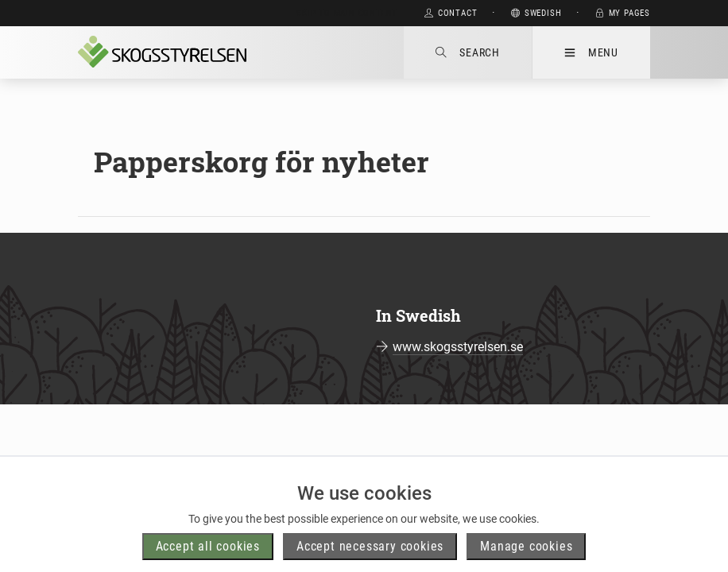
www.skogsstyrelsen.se (458, 347)
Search (468, 52)
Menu (591, 52)
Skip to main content (347, 13)
